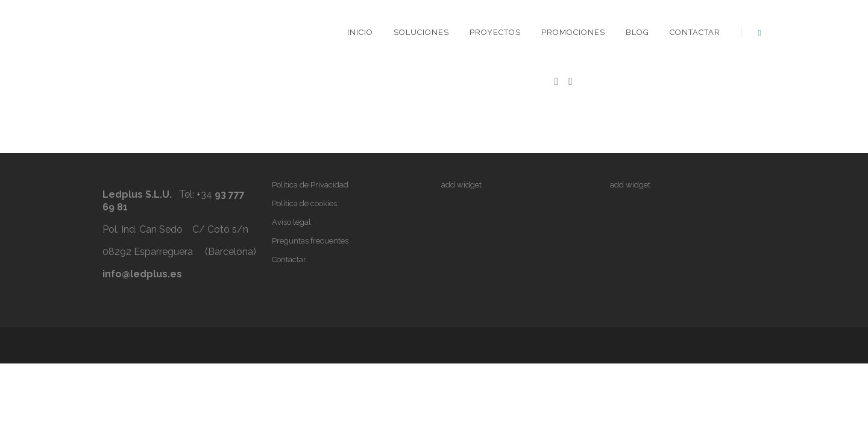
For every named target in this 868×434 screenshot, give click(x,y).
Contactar (695, 32)
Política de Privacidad (310, 185)
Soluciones (421, 32)
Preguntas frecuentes (310, 241)
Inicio (360, 32)
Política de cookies (304, 203)
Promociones (573, 32)
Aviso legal (291, 222)
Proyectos (495, 32)
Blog (637, 32)
